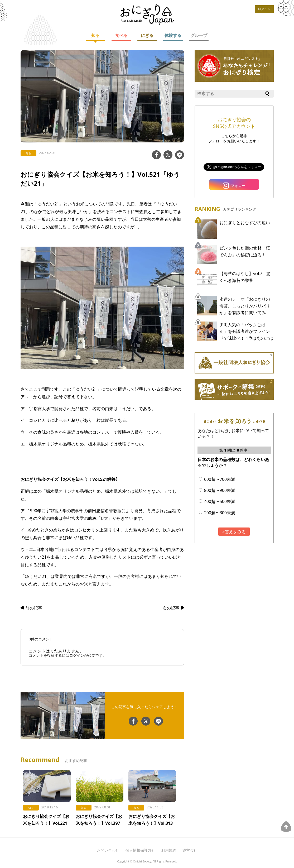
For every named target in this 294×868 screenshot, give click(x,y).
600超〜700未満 (220, 479)
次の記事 (171, 608)
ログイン (264, 9)
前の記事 (34, 608)
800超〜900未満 (220, 490)
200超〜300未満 (220, 513)
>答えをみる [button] (234, 532)
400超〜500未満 (220, 501)
